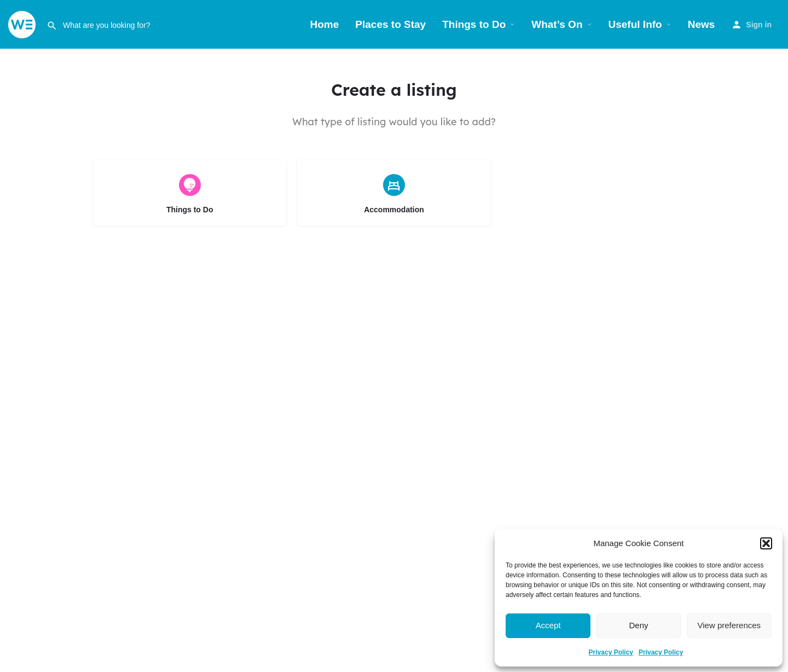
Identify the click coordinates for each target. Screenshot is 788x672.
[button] (766, 543)
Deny (638, 625)
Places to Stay (390, 24)
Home (325, 24)
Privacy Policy (611, 652)
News (702, 24)
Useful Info (635, 24)
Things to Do (474, 24)
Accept (548, 625)
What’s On (557, 24)
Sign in (759, 25)
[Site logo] (23, 24)
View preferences (729, 625)
